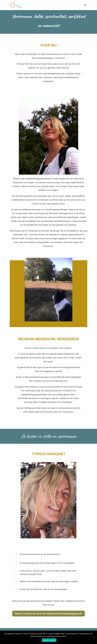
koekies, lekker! (49, 640)
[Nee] (94, 637)
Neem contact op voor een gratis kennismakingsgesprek (48, 614)
